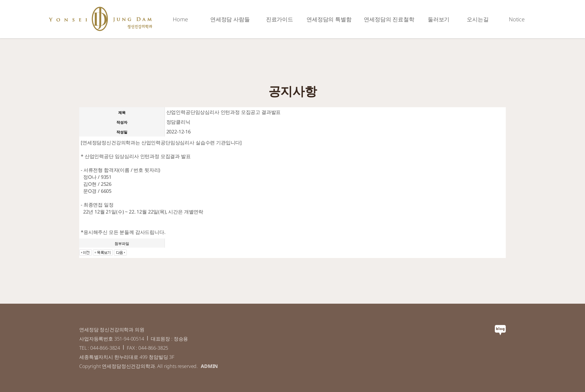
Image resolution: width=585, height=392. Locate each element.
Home (180, 19)
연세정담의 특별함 (329, 19)
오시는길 (478, 19)
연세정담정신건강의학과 (101, 19)
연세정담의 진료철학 (389, 19)
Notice (517, 19)
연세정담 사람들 (230, 19)
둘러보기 (439, 19)
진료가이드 (280, 19)
